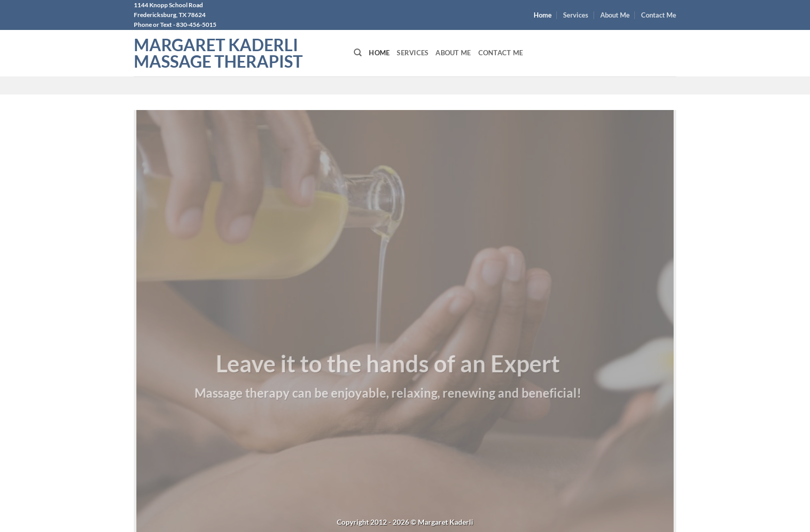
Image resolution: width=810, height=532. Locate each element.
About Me (615, 15)
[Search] (358, 53)
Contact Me (659, 15)
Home (543, 15)
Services (576, 15)
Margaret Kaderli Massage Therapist (218, 53)
